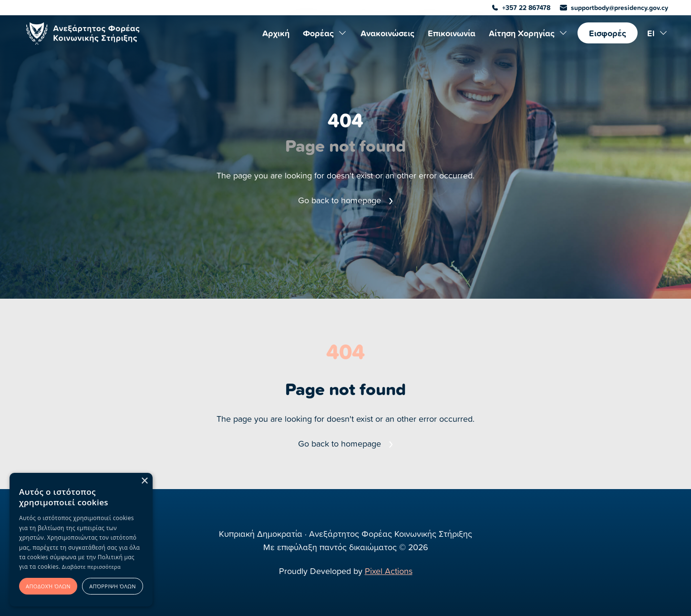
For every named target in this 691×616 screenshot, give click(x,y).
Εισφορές (608, 33)
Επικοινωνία (452, 33)
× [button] (144, 481)
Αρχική (276, 33)
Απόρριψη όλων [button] (113, 586)
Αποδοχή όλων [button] (48, 586)
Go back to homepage (345, 200)
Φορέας (325, 33)
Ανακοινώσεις (387, 33)
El (658, 33)
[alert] (81, 540)
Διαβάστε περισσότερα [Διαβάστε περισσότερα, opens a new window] (91, 567)
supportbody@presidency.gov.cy (614, 8)
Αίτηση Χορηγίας (528, 33)
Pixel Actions (389, 571)
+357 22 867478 (521, 8)
